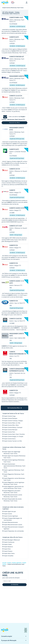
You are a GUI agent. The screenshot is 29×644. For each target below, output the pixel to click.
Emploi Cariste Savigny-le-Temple (13, 436)
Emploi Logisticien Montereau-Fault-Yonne (14, 471)
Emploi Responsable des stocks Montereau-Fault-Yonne (13, 500)
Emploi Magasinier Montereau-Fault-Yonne (14, 475)
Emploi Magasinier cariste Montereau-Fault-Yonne (14, 479)
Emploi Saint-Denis (9, 553)
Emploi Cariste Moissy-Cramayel (13, 427)
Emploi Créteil (8, 544)
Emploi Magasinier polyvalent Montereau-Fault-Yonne (12, 492)
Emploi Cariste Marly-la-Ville (12, 423)
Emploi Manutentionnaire (11, 522)
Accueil (4, 563)
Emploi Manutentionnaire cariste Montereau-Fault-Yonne (13, 496)
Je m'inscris (14, 585)
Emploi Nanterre (8, 547)
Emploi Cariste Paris (9, 432)
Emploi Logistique (17, 563)
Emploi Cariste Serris (10, 439)
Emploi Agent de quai (10, 511)
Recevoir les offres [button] (14, 123)
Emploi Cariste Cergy (10, 416)
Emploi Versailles (8, 556)
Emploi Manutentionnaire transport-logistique (14, 528)
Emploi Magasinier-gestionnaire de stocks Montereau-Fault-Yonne (14, 487)
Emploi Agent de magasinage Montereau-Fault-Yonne (12, 453)
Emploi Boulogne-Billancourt (12, 540)
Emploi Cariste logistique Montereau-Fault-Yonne (14, 461)
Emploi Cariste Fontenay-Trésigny (13, 421)
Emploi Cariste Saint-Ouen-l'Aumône (14, 434)
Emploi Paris (7, 549)
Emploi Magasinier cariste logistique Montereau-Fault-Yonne (14, 483)
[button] (27, 2)
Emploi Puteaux (8, 551)
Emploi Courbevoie (9, 542)
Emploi (9, 563)
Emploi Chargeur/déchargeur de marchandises (13, 519)
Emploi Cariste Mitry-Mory (11, 425)
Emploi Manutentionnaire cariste (13, 525)
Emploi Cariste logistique (11, 516)
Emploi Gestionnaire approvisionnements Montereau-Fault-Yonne (15, 466)
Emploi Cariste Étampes (10, 418)
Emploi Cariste (8, 514)
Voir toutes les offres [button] (15, 408)
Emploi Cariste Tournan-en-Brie (13, 441)
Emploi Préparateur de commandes (14, 531)
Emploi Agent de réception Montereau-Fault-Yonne (15, 457)
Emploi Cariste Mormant (10, 430)
